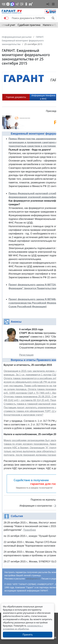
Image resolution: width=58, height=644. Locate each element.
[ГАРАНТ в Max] (12, 4)
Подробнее (30, 530)
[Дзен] (8, 4)
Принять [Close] (28, 635)
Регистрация (26, 355)
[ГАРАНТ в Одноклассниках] (26, 4)
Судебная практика (29, 25)
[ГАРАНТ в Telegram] (17, 4)
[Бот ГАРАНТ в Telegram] (22, 4)
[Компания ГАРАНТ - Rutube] (31, 4)
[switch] (6, 18)
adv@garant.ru (33, 579)
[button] (47, 4)
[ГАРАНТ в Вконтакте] (4, 4)
